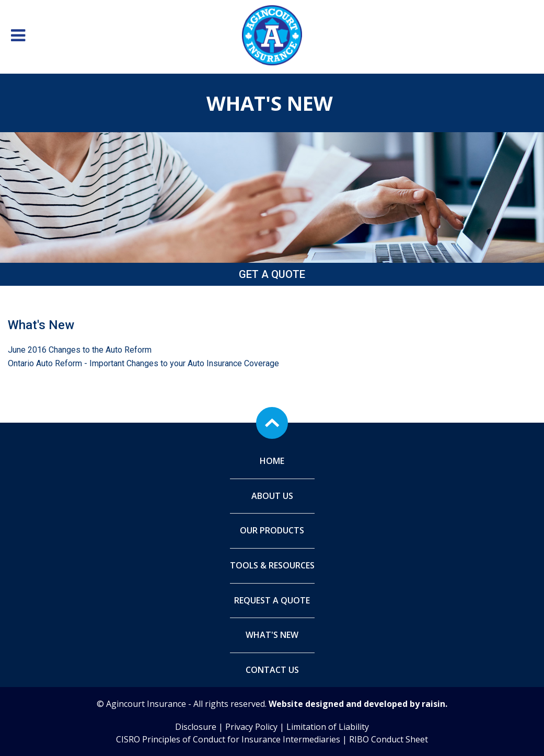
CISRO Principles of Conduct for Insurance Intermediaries (228, 739)
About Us (272, 496)
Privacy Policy (251, 727)
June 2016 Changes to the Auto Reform (80, 350)
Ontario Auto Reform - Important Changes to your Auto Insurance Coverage (143, 363)
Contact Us (272, 670)
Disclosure (196, 727)
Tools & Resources (272, 565)
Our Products (272, 530)
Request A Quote (272, 600)
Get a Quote (272, 274)
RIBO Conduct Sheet (389, 739)
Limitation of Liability (328, 727)
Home (272, 461)
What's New (272, 635)
